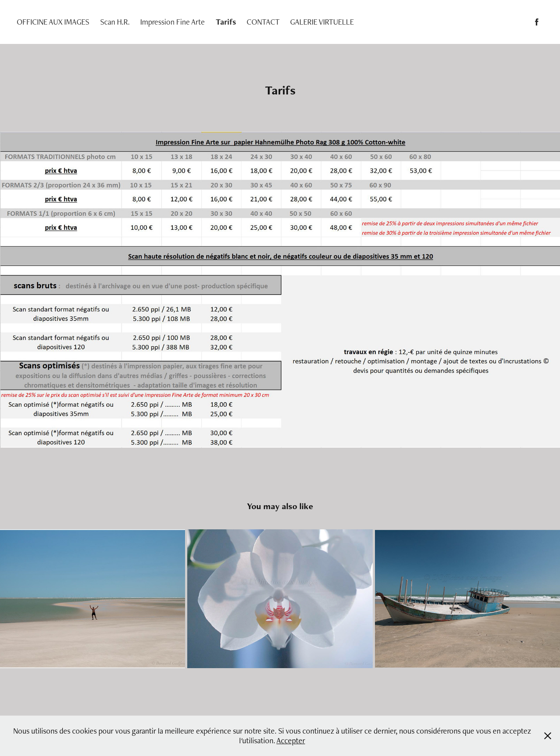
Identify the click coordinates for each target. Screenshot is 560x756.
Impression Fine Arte (173, 22)
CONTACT (263, 22)
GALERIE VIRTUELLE (322, 22)
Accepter (291, 740)
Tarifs (226, 22)
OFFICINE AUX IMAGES (53, 22)
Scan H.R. (115, 22)
